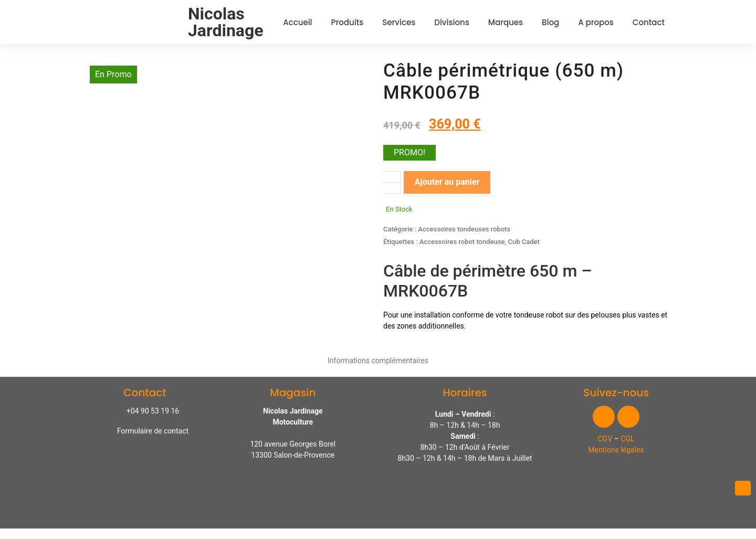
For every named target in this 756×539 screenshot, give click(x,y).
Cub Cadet (524, 242)
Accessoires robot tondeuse (462, 242)
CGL (627, 439)
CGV (605, 439)
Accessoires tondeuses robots (464, 229)
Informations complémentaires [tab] (378, 361)
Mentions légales (616, 450)
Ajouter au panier (447, 182)
